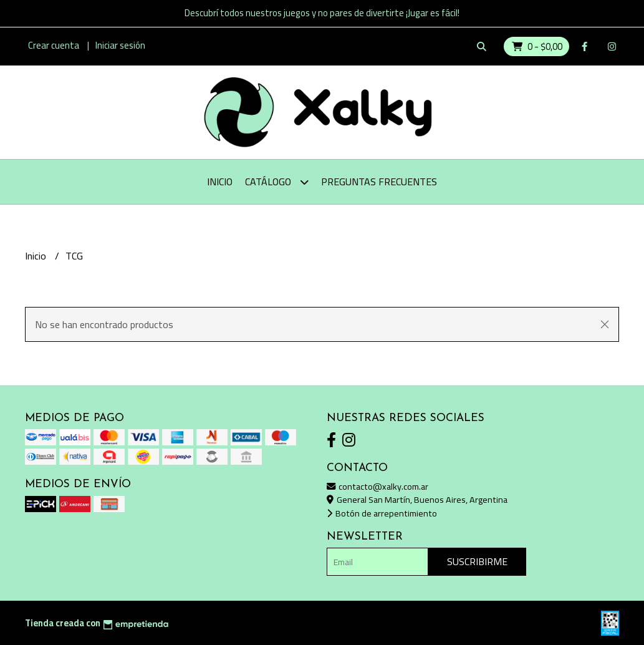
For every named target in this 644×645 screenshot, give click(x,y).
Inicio (220, 182)
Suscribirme (477, 561)
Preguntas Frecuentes (379, 182)
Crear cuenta (54, 45)
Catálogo (277, 182)
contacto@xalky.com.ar (377, 486)
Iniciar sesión (120, 45)
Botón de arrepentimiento (382, 513)
